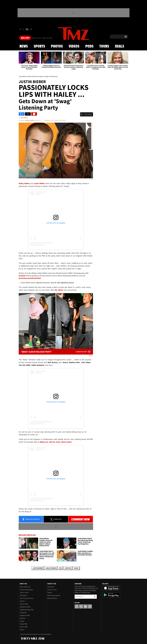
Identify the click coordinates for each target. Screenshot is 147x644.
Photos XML (24, 627)
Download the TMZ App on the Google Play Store (111, 595)
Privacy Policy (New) (26, 590)
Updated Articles (25, 607)
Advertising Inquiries (54, 595)
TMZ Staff (24, 118)
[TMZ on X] (23, 29)
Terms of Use (24, 593)
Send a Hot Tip (52, 590)
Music (76, 568)
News (24, 46)
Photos (57, 46)
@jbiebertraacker (67, 283)
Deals (119, 46)
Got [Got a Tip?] (25, 38)
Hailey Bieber (51, 568)
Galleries (23, 618)
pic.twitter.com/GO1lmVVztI (30, 278)
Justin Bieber (38, 568)
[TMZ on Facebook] (20, 29)
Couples (68, 568)
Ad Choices (23, 595)
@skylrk (22, 276)
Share (31, 519)
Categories (23, 613)
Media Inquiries (52, 598)
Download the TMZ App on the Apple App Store (111, 588)
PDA (60, 568)
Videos (74, 46)
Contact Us (51, 587)
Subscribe (95, 597)
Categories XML (25, 615)
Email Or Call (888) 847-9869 (42, 38)
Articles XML (24, 604)
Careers (50, 593)
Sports (39, 46)
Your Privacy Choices (26, 598)
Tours (104, 46)
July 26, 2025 (29, 120)
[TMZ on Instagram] (31, 29)
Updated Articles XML (27, 610)
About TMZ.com (25, 587)
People (22, 621)
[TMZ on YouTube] (85, 606)
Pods (89, 46)
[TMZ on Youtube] (27, 29)
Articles (22, 601)
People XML (24, 624)
